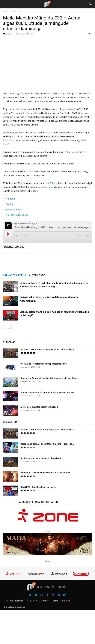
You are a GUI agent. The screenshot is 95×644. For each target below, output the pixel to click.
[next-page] (10, 327)
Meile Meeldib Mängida (14, 247)
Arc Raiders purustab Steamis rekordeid (39, 407)
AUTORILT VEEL (38, 275)
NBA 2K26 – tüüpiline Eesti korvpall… (38, 487)
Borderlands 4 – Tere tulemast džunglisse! (41, 458)
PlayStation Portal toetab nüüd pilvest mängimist (44, 364)
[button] (5, 4)
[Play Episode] (8, 234)
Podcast (17, 11)
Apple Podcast (14, 209)
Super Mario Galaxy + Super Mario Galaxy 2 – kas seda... (47, 444)
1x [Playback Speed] (21, 235)
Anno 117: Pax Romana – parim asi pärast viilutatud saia (47, 349)
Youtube (11, 199)
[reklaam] (48, 517)
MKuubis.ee (8, 34)
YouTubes (51, 183)
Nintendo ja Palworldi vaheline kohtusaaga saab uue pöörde (49, 378)
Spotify (10, 204)
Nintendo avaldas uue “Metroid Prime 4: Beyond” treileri (47, 393)
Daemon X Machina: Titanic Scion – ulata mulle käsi (45, 473)
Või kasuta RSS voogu (17, 215)
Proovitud (8, 290)
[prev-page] (5, 327)
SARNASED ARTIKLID (14, 275)
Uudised (7, 11)
